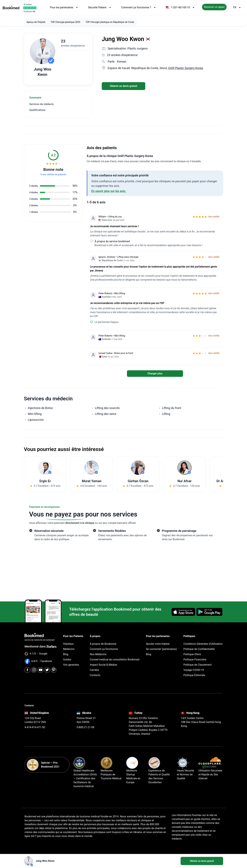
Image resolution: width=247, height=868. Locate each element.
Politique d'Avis (192, 654)
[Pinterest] (54, 670)
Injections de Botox (40, 408)
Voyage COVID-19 (194, 670)
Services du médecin (41, 104)
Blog (66, 654)
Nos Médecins (98, 654)
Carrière (94, 670)
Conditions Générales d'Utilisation (203, 644)
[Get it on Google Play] (209, 612)
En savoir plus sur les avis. (109, 191)
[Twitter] (47, 670)
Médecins (69, 649)
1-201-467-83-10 (181, 8)
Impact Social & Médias (103, 665)
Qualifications (37, 110)
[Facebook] (27, 670)
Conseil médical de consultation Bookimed (115, 659)
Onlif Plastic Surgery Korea (186, 68)
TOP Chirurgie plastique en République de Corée (110, 22)
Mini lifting (35, 414)
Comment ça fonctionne (104, 649)
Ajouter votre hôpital (158, 644)
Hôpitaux (68, 644)
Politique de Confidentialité (199, 649)
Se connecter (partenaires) (161, 649)
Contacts (95, 675)
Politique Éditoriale (194, 675)
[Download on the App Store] (183, 612)
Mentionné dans (41, 646)
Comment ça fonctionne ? (139, 8)
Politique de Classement (197, 665)
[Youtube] (40, 670)
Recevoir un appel (214, 7)
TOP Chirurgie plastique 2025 (65, 22)
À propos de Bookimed (103, 644)
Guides (67, 659)
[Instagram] (34, 670)
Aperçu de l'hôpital (36, 22)
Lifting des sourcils (107, 408)
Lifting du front (172, 408)
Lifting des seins (106, 414)
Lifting (166, 414)
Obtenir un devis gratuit (123, 86)
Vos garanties (71, 665)
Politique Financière (195, 659)
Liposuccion (36, 420)
